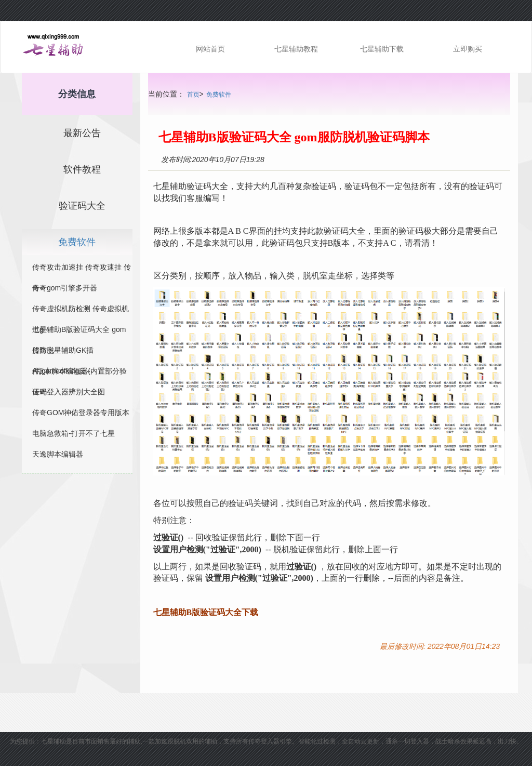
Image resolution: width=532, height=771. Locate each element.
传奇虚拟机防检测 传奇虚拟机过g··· (81, 311)
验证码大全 (82, 206)
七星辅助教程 (296, 49)
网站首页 (210, 49)
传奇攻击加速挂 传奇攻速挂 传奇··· (82, 269)
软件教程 (82, 169)
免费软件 (219, 95)
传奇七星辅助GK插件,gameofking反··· (63, 353)
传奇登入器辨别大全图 (69, 392)
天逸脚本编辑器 (58, 454)
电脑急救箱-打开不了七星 (74, 433)
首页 (193, 95)
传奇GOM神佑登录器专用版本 (81, 413)
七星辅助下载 (382, 49)
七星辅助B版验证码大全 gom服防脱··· (79, 332)
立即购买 (468, 49)
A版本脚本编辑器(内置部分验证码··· (79, 373)
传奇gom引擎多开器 (65, 288)
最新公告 (82, 133)
